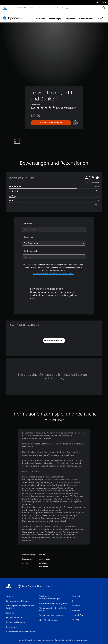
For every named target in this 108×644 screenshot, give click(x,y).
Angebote (70, 16)
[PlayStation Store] (15, 15)
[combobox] (54, 227)
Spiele (11, 8)
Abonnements (86, 16)
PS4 (25, 8)
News (51, 8)
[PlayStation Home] (5, 8)
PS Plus (33, 8)
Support (68, 8)
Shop (59, 8)
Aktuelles (40, 16)
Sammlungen (55, 16)
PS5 (18, 8)
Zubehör (42, 8)
